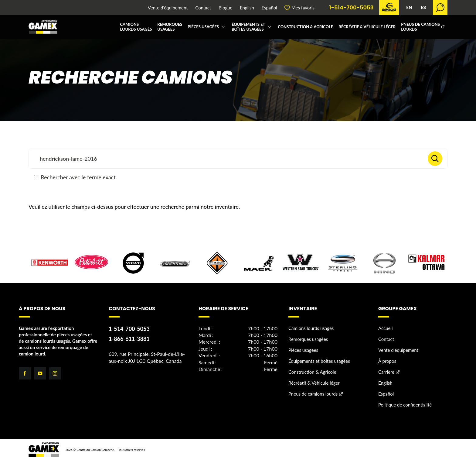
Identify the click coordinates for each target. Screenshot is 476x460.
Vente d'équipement (168, 8)
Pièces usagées (203, 27)
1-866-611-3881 (129, 339)
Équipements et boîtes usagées (248, 27)
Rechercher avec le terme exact (75, 177)
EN (409, 7)
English (247, 8)
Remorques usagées (170, 27)
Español (269, 8)
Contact (203, 8)
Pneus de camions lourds (420, 27)
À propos (387, 361)
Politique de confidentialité (405, 405)
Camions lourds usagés (136, 27)
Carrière (386, 372)
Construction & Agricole (305, 27)
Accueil (386, 328)
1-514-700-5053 (351, 8)
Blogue (226, 8)
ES (423, 7)
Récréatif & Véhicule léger (367, 27)
